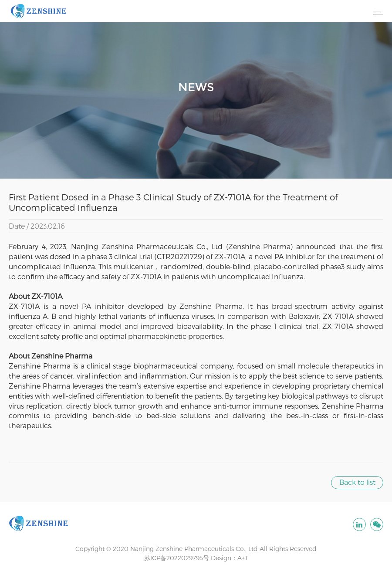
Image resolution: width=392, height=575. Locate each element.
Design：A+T (230, 558)
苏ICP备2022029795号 (177, 558)
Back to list (357, 482)
